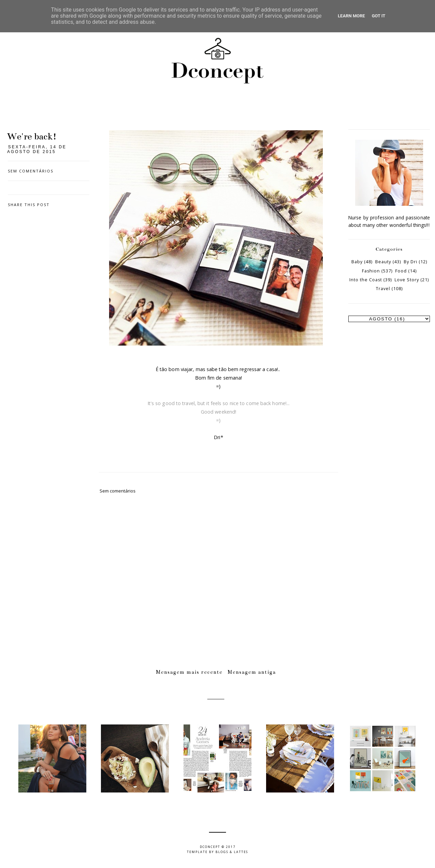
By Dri (411, 262)
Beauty (383, 262)
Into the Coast (366, 280)
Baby (357, 262)
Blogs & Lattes (232, 852)
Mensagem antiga (252, 672)
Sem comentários (31, 171)
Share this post (29, 205)
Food (401, 271)
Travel (383, 289)
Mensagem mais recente (189, 672)
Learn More (351, 16)
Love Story (407, 280)
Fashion (371, 271)
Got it (379, 16)
